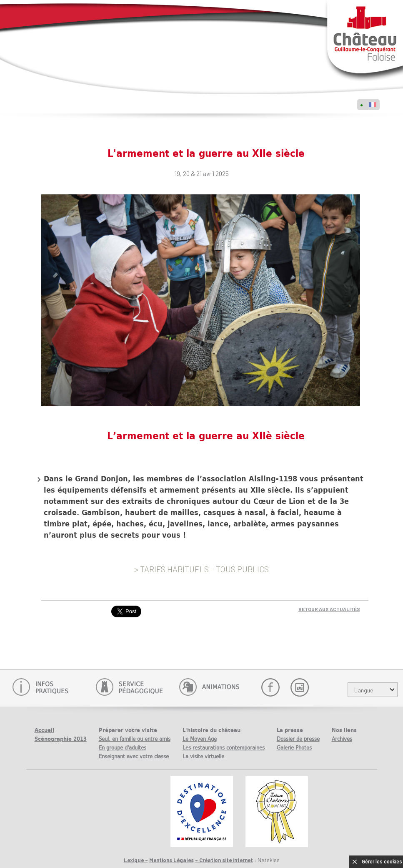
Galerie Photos (294, 748)
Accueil (44, 730)
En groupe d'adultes (123, 748)
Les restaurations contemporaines (224, 748)
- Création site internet (224, 860)
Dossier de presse (298, 739)
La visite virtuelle (203, 756)
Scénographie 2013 (61, 739)
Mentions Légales (171, 860)
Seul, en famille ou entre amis (135, 739)
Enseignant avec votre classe (134, 756)
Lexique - (136, 860)
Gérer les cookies (382, 862)
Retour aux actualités (329, 609)
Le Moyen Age (200, 739)
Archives (342, 739)
